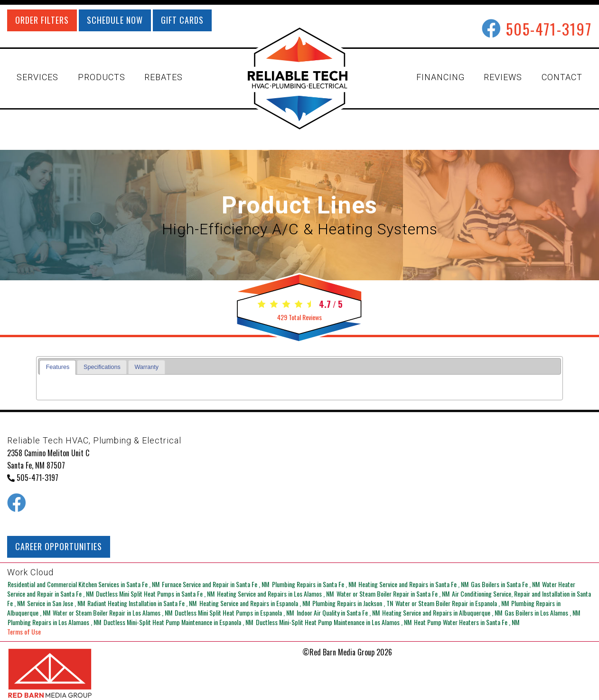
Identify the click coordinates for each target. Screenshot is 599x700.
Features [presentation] (58, 367)
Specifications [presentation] (102, 367)
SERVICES (37, 77)
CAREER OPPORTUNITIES (59, 546)
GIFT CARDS (182, 20)
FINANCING (440, 77)
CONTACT (562, 77)
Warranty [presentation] (146, 367)
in (84, 584)
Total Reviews (299, 317)
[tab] (58, 367)
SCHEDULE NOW (115, 20)
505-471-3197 (549, 29)
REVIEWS (503, 77)
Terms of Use (24, 631)
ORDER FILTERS (42, 20)
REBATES (164, 77)
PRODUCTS (102, 77)
